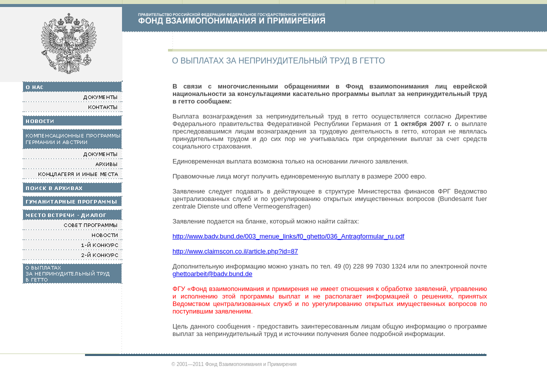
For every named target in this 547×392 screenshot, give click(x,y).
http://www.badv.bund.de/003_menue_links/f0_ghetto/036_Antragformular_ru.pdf (288, 236)
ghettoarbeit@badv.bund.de (212, 274)
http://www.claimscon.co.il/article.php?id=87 (235, 251)
